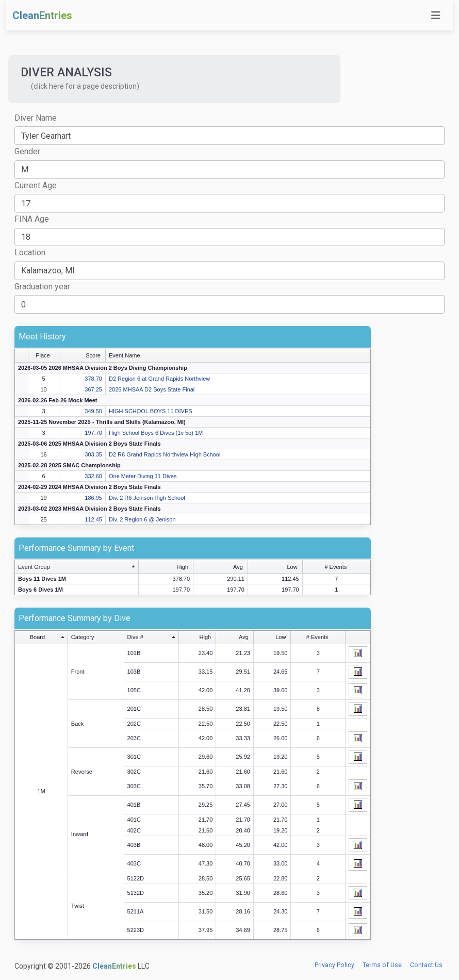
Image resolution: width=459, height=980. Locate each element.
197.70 (93, 433)
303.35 (93, 454)
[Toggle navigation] (436, 15)
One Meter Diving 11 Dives (143, 476)
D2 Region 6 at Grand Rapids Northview (159, 379)
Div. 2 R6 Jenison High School (147, 498)
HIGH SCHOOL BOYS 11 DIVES (151, 411)
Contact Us (426, 965)
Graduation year (42, 287)
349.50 (93, 411)
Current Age (36, 185)
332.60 (93, 476)
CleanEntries (42, 15)
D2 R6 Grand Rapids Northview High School (165, 454)
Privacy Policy (334, 965)
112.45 (93, 519)
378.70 (93, 379)
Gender (27, 151)
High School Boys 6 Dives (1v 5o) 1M (156, 433)
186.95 (93, 498)
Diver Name (36, 118)
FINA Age (32, 219)
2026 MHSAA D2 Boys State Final (152, 389)
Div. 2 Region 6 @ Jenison (142, 519)
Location (30, 252)
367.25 (93, 389)
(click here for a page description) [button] (85, 86)
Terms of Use (382, 965)
